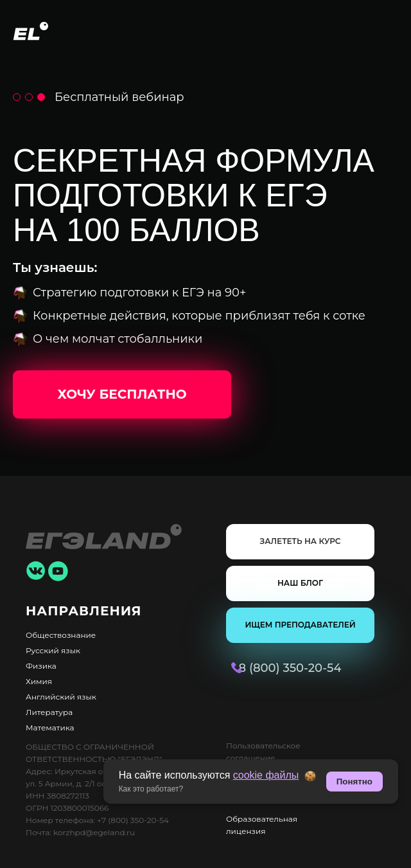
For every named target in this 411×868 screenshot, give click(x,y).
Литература (49, 712)
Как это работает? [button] (151, 789)
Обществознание (61, 635)
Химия (39, 681)
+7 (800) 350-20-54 (133, 820)
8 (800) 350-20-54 (266, 668)
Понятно (354, 782)
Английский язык (61, 697)
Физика (41, 666)
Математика (50, 728)
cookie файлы (266, 775)
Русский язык (53, 650)
